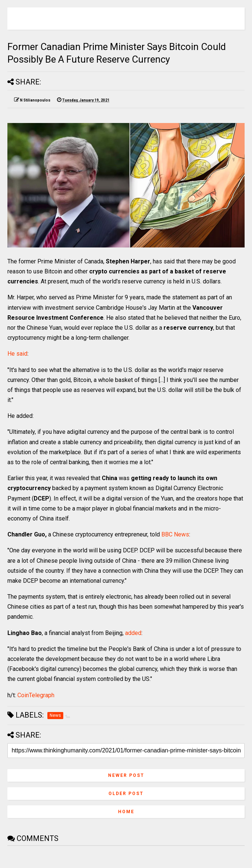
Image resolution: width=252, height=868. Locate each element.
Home (126, 812)
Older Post (126, 794)
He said (17, 354)
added (133, 633)
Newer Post (126, 775)
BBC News (175, 534)
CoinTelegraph (36, 695)
